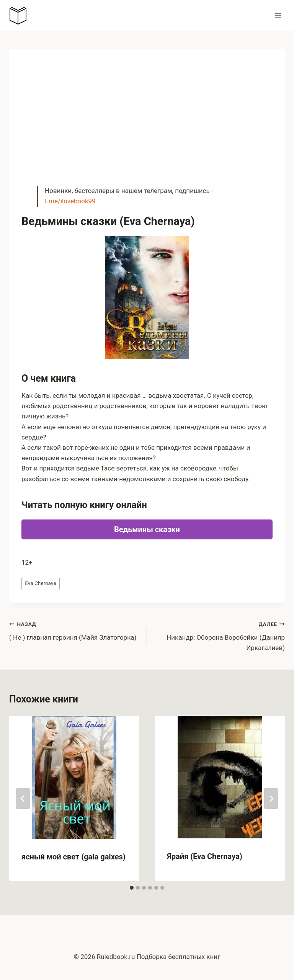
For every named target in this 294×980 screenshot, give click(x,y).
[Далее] (271, 799)
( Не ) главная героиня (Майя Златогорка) (75, 630)
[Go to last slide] (23, 799)
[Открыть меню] (278, 15)
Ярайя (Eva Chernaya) (205, 856)
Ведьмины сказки (147, 529)
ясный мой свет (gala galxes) (73, 857)
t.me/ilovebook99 (70, 201)
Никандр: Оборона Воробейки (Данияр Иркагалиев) (219, 635)
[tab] (132, 888)
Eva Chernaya (40, 583)
